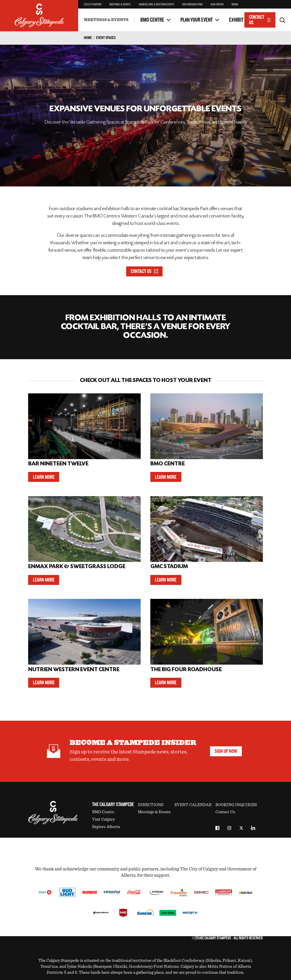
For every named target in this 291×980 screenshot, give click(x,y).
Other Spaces (95, 16)
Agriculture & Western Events (156, 4)
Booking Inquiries (236, 805)
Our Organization (192, 4)
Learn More (44, 477)
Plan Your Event (197, 20)
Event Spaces (106, 38)
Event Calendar (193, 805)
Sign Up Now (226, 751)
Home (88, 38)
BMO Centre (152, 20)
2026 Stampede (93, 4)
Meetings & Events (120, 4)
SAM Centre (217, 4)
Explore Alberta (106, 827)
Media (235, 4)
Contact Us (260, 20)
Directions (151, 805)
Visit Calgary (103, 819)
